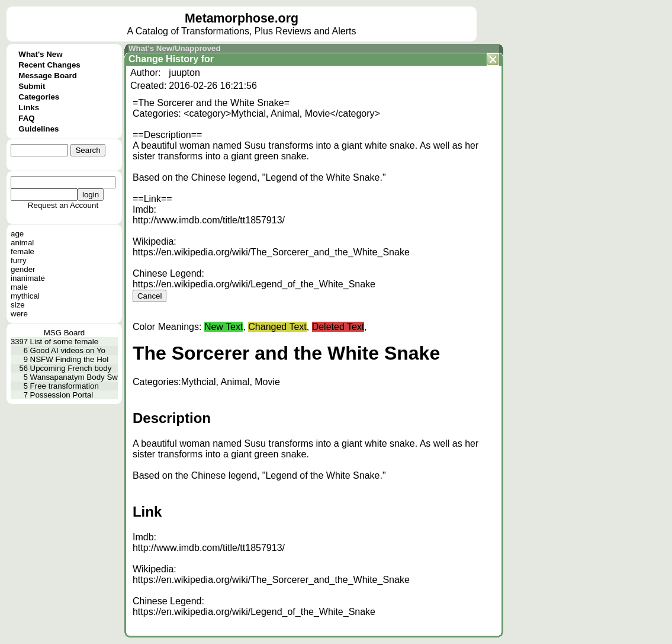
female (22, 251)
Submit (32, 86)
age (17, 234)
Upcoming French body (71, 368)
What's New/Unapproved (175, 48)
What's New (40, 54)
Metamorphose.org (242, 18)
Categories (39, 97)
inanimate (28, 278)
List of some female (65, 342)
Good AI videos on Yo (68, 350)
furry (19, 260)
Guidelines (38, 129)
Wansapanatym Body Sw (74, 377)
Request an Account (63, 205)
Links (29, 108)
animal (22, 243)
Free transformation (65, 386)
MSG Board (65, 333)
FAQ (26, 118)
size (18, 305)
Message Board (48, 76)
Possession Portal (62, 395)
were (19, 314)
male (19, 287)
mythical (25, 296)
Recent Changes (49, 65)
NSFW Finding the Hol (70, 359)
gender (23, 269)
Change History (163, 59)
